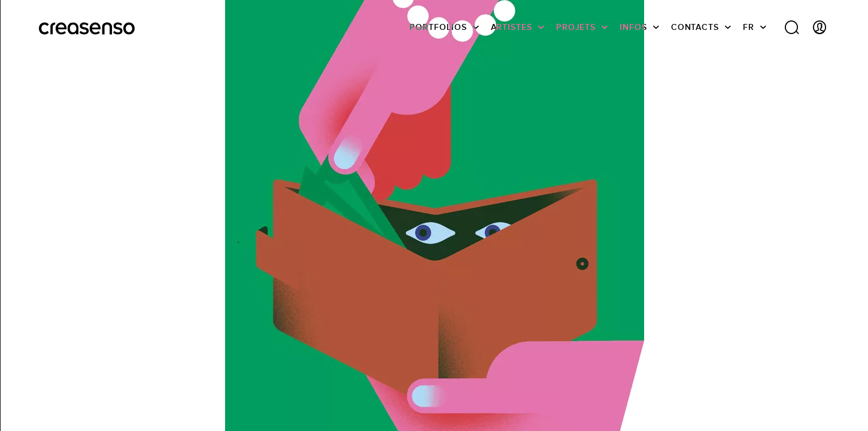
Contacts (695, 27)
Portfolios (438, 27)
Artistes (512, 27)
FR (749, 27)
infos (633, 27)
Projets (576, 27)
